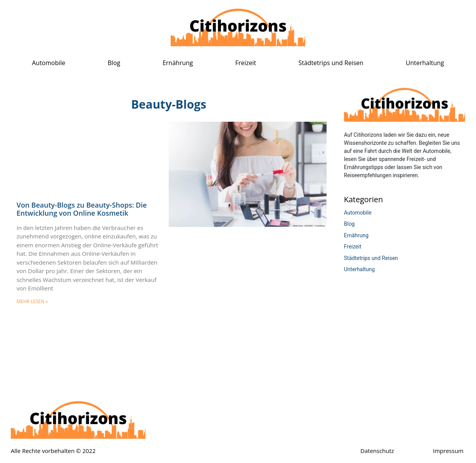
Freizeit (246, 63)
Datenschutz (377, 451)
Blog (114, 63)
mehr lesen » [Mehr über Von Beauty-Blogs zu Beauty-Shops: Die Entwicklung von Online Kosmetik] (32, 301)
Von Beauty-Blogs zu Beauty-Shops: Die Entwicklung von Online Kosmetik (82, 209)
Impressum (448, 451)
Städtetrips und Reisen (331, 63)
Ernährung (178, 63)
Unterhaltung (425, 63)
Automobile (49, 63)
